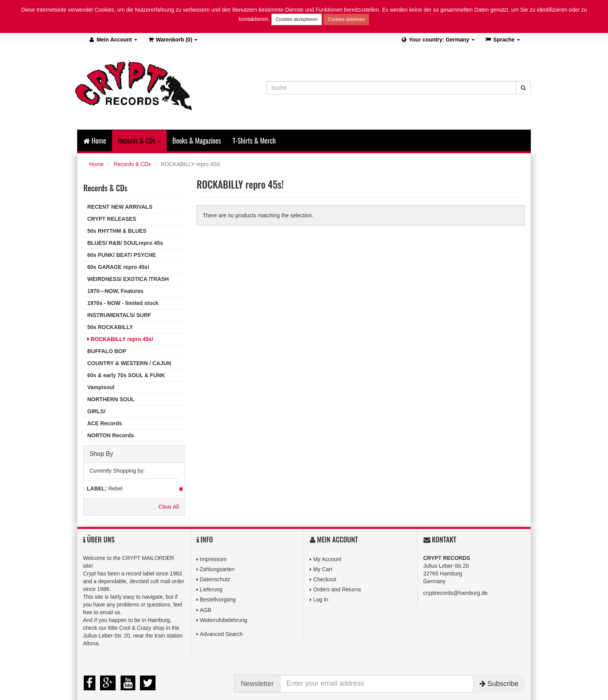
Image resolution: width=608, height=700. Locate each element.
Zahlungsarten (217, 569)
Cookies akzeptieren (297, 19)
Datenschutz (215, 579)
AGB (206, 610)
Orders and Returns (337, 589)
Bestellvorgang (218, 600)
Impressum (213, 559)
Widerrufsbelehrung (223, 620)
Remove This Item (181, 489)
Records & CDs (132, 164)
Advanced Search (221, 634)
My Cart (323, 569)
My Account (327, 559)
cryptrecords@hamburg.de (456, 593)
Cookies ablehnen (346, 19)
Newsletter (257, 684)
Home (95, 140)
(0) (172, 40)
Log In (321, 600)
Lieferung (211, 589)
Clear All (169, 507)
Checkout (325, 579)
